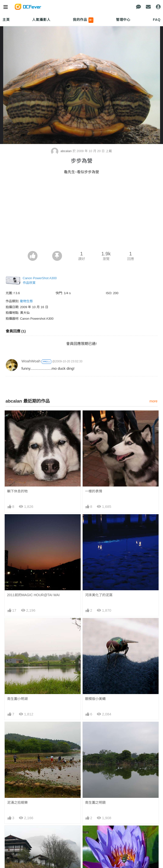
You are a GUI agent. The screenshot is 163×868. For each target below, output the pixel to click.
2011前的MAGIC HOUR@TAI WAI (33, 595)
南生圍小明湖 (17, 699)
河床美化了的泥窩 (99, 595)
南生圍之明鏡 (95, 802)
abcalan (62, 151)
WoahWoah (31, 361)
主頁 (6, 20)
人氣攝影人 (41, 20)
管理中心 (123, 20)
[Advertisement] (82, 214)
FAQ (157, 20)
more (154, 401)
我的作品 (83, 20)
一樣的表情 (94, 491)
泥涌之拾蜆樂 (17, 802)
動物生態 (26, 301)
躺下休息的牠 (17, 491)
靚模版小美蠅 (95, 699)
